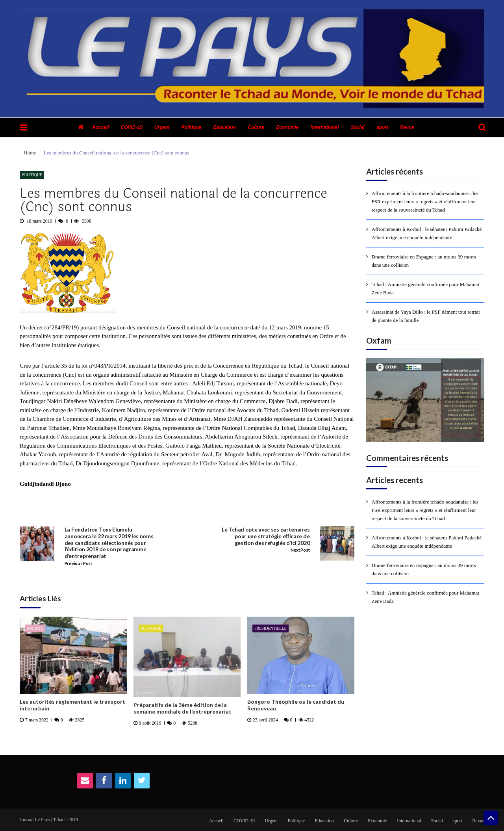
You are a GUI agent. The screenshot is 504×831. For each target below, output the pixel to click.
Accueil (101, 127)
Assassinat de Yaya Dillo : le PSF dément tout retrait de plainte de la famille (426, 316)
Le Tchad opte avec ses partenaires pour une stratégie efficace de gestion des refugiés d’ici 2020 (266, 536)
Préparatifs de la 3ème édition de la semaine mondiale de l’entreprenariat (183, 708)
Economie (287, 127)
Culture (256, 127)
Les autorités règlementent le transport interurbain (72, 705)
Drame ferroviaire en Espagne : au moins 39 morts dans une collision (424, 261)
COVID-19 (131, 127)
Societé (35, 628)
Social (358, 127)
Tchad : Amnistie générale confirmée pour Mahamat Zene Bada (426, 288)
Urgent (162, 127)
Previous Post (78, 563)
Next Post (300, 550)
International (325, 127)
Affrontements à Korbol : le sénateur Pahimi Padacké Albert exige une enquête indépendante (427, 233)
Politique (192, 127)
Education (224, 127)
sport (382, 127)
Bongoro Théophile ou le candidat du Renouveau (296, 705)
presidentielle (271, 628)
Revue (407, 127)
